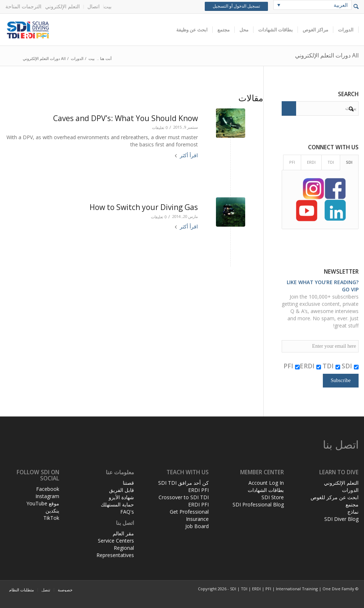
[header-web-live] (87, 30)
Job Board (197, 526)
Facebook (48, 489)
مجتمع (352, 504)
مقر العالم (123, 533)
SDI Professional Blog (258, 504)
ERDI (310, 366)
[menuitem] (107, 7)
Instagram (47, 496)
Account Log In (266, 483)
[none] (313, 5)
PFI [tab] (292, 162)
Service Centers (116, 541)
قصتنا (128, 483)
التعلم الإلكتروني (62, 6)
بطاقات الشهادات (266, 490)
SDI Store (273, 497)
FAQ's (127, 512)
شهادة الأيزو (121, 497)
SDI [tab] (349, 162)
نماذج (353, 512)
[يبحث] (320, 108)
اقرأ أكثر (186, 155)
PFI (292, 366)
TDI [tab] (331, 162)
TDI (331, 366)
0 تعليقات (160, 127)
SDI (350, 366)
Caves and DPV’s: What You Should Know (125, 118)
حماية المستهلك (117, 504)
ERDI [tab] (311, 162)
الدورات (350, 490)
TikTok (51, 518)
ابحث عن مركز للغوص (335, 497)
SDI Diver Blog (341, 519)
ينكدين (52, 511)
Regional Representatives (115, 551)
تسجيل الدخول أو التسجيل (236, 6)
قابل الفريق (122, 490)
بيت (108, 6)
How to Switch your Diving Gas (144, 207)
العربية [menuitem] (341, 5)
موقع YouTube (43, 503)
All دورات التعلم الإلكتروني (327, 55)
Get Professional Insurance (189, 515)
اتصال (94, 6)
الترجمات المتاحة (23, 6)
